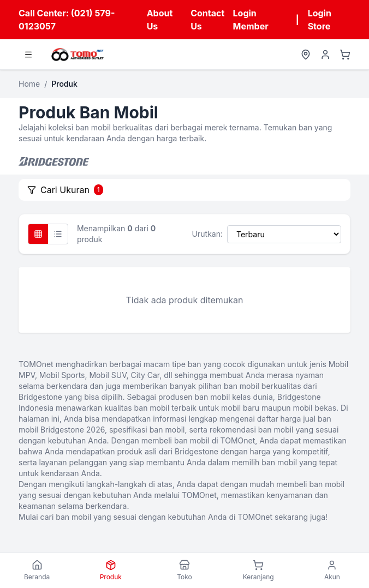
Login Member (251, 20)
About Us (160, 20)
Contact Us (207, 20)
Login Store (320, 20)
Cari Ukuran (65, 190)
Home (29, 84)
